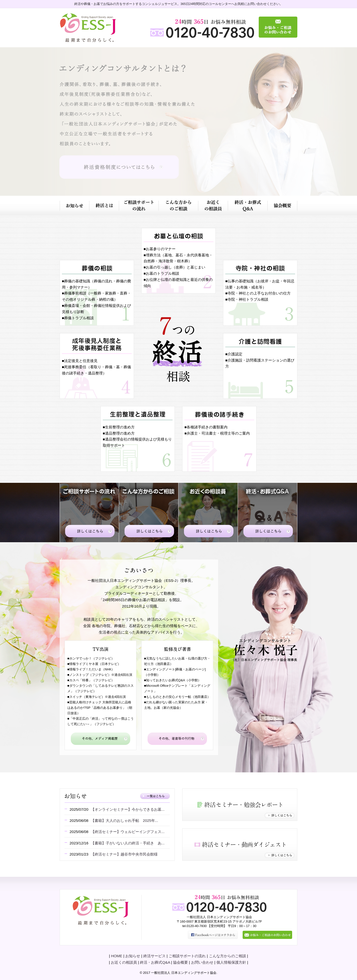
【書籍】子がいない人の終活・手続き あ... (128, 843)
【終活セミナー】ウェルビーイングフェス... (128, 832)
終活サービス (154, 956)
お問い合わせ (202, 962)
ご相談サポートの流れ (187, 956)
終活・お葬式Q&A (155, 962)
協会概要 (180, 962)
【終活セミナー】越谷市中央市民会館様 (124, 854)
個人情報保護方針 (231, 962)
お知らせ (133, 956)
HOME (117, 956)
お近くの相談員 (124, 962)
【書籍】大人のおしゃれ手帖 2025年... (124, 821)
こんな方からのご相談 (228, 956)
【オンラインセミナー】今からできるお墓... (128, 809)
